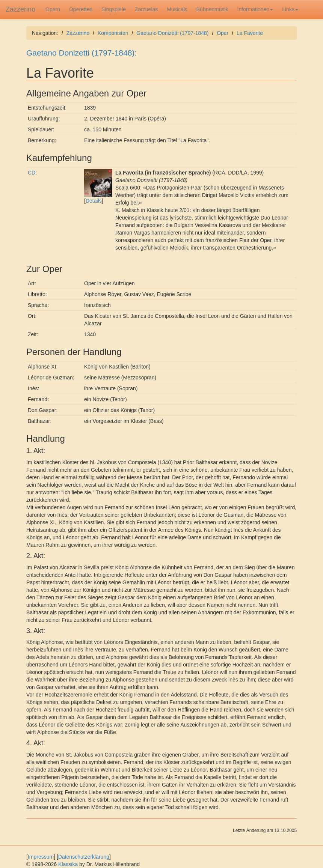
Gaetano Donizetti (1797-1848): (82, 53)
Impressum (41, 857)
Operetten (81, 9)
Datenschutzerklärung (84, 857)
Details (94, 201)
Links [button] (290, 9)
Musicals (177, 9)
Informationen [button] (255, 9)
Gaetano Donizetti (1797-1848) (172, 33)
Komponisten (113, 33)
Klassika (68, 864)
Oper (223, 33)
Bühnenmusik (212, 9)
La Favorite (250, 33)
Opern (53, 9)
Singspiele (114, 9)
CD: (32, 173)
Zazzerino (20, 9)
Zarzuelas (146, 9)
